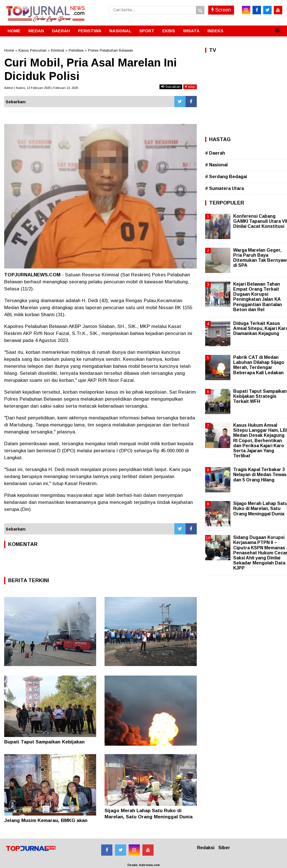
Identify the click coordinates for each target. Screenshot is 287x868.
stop (190, 87)
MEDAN (36, 31)
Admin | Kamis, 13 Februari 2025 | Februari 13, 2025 (41, 88)
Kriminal (58, 50)
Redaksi (206, 848)
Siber (224, 848)
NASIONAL (120, 31)
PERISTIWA (90, 31)
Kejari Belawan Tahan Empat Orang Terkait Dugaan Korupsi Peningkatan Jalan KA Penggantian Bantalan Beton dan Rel (258, 297)
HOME (14, 31)
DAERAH (61, 31)
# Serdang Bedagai (226, 177)
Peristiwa (76, 50)
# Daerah (215, 153)
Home (9, 50)
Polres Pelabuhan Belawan (111, 50)
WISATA (191, 31)
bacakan (171, 87)
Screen (221, 10)
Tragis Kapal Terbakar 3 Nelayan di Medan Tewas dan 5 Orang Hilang (260, 475)
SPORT (147, 31)
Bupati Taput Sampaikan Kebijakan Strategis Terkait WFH (260, 396)
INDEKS (215, 31)
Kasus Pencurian (33, 50)
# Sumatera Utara (224, 188)
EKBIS (169, 31)
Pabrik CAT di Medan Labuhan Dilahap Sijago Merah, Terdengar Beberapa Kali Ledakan (259, 365)
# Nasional (216, 165)
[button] (277, 28)
